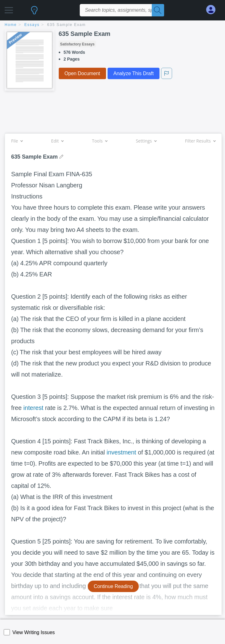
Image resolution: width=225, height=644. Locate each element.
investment (121, 452)
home (11, 25)
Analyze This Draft (134, 73)
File (17, 141)
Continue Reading (113, 586)
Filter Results (200, 141)
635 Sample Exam (67, 25)
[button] (9, 9)
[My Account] (213, 10)
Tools (100, 141)
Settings (146, 141)
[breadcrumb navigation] (112, 25)
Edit (57, 141)
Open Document (82, 73)
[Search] (158, 10)
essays (32, 25)
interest (34, 408)
